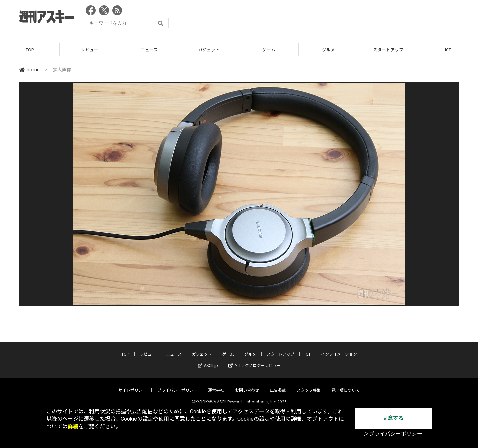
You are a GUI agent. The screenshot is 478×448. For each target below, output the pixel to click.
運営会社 (216, 384)
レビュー (90, 50)
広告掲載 (278, 384)
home (29, 69)
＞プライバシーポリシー (393, 434)
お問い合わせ (247, 384)
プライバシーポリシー (177, 384)
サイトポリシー (132, 384)
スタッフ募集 (309, 384)
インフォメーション (339, 348)
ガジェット (209, 50)
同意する (393, 418)
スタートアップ (388, 50)
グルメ (328, 50)
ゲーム (269, 50)
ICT (448, 50)
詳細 (73, 427)
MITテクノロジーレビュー (254, 359)
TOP (30, 50)
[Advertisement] (338, 18)
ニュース (149, 50)
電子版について (346, 384)
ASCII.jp (208, 359)
